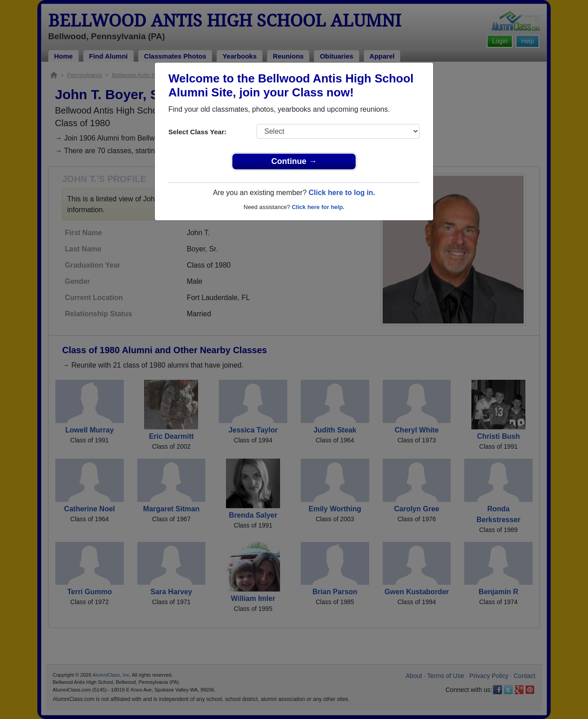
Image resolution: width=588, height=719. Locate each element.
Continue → (294, 161)
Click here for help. (318, 207)
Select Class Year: (197, 132)
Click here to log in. (342, 193)
